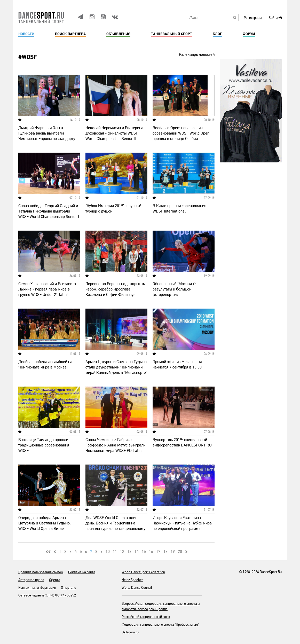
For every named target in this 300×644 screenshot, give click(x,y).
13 (129, 552)
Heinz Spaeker (132, 580)
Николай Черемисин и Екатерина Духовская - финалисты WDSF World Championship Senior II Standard (114, 136)
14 (137, 552)
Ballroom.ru (130, 632)
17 (158, 552)
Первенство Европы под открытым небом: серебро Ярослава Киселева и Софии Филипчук (116, 289)
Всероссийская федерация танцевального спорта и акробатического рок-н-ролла (161, 606)
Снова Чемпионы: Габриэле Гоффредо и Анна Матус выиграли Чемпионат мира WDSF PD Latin (115, 445)
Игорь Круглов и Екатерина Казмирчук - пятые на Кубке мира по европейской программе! (182, 523)
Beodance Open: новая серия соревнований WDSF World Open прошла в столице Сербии (181, 133)
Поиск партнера (70, 34)
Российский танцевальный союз (146, 617)
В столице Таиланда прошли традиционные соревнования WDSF (44, 445)
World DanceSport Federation (143, 572)
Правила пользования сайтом (41, 572)
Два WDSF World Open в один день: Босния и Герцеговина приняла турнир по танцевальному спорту (115, 526)
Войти (273, 18)
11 (115, 552)
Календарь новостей (197, 54)
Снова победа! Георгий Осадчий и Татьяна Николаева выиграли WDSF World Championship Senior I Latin (49, 214)
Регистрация (254, 18)
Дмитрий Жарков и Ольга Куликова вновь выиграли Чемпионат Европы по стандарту (47, 133)
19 (173, 552)
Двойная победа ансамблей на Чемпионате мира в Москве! (45, 364)
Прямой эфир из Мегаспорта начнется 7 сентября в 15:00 (177, 364)
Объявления (118, 34)
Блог (217, 34)
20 (180, 552)
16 (151, 552)
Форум (249, 34)
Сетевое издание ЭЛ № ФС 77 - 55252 (47, 595)
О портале (69, 588)
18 (165, 552)
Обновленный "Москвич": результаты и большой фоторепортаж (174, 289)
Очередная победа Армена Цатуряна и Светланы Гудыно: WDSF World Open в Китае (45, 523)
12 (122, 552)
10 (108, 552)
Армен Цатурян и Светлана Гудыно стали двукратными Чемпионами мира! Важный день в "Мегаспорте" (116, 367)
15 (144, 552)
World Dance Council (137, 588)
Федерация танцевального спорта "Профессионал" (160, 625)
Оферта (55, 580)
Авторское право (31, 580)
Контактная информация (37, 588)
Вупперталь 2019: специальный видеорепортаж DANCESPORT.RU (182, 442)
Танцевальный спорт (172, 34)
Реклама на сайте (82, 572)
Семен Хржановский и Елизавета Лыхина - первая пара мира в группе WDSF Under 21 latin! (47, 289)
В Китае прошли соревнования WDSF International (179, 209)
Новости (26, 34)
